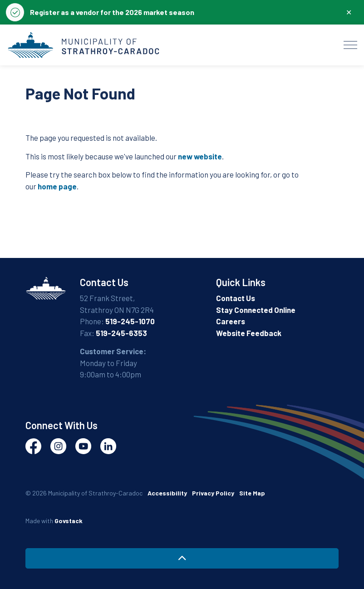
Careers (231, 321)
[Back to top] (182, 558)
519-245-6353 (121, 333)
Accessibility (167, 493)
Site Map (252, 493)
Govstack (69, 521)
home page (57, 186)
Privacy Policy (213, 493)
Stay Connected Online (256, 310)
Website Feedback (249, 333)
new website (200, 156)
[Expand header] (350, 45)
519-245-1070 (130, 321)
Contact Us (236, 298)
